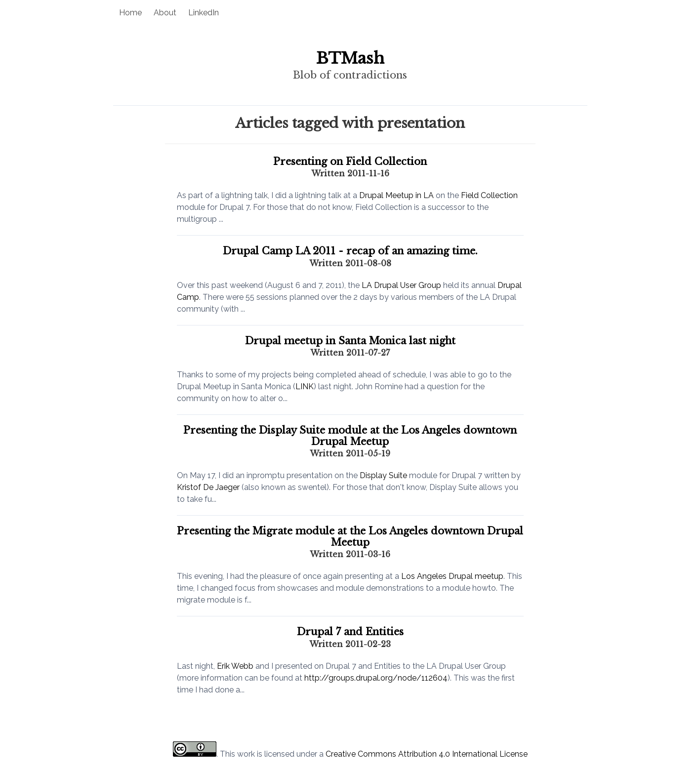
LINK (305, 386)
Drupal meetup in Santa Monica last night (350, 341)
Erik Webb (235, 666)
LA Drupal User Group (401, 285)
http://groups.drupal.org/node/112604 (376, 678)
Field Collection (489, 195)
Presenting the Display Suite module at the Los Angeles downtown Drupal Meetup (350, 436)
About (165, 13)
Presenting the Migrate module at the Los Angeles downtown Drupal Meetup (350, 537)
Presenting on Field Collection (350, 162)
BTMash (350, 58)
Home (130, 13)
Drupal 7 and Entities (350, 632)
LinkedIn (204, 13)
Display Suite (383, 475)
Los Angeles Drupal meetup (452, 576)
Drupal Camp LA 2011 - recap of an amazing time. (350, 251)
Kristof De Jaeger (208, 487)
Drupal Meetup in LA (396, 195)
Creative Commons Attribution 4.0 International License (427, 754)
